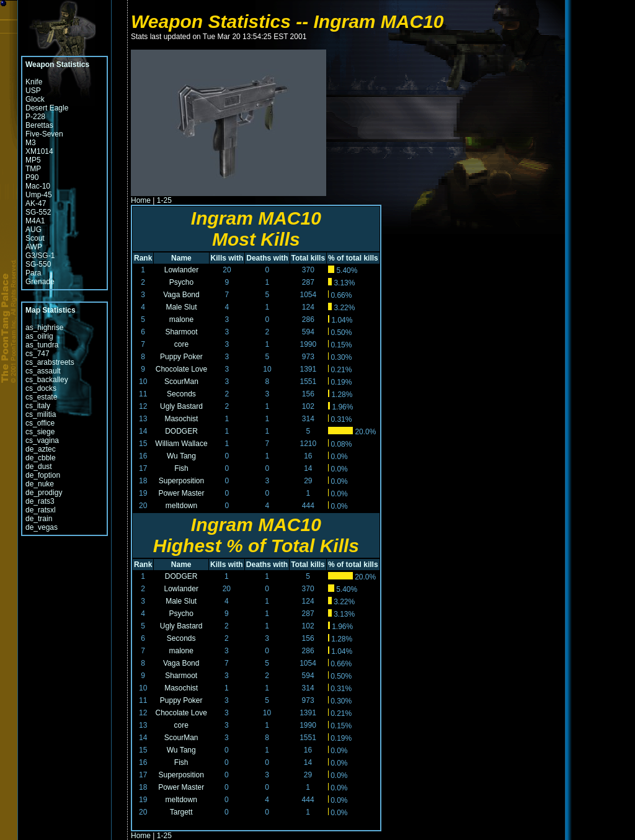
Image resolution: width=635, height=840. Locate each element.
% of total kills (353, 258)
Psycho (181, 282)
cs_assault (43, 371)
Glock (35, 99)
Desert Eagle (47, 108)
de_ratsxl (41, 510)
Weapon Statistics (57, 65)
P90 (32, 177)
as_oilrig (39, 336)
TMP (33, 169)
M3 (31, 143)
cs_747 (38, 354)
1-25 (164, 200)
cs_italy (38, 406)
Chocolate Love (181, 369)
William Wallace (181, 444)
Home (141, 200)
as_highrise (44, 328)
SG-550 (38, 264)
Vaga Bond (181, 295)
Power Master (181, 493)
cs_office (40, 423)
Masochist (181, 419)
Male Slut (181, 307)
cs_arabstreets (50, 362)
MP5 (33, 160)
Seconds (181, 394)
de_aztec (41, 449)
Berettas (39, 125)
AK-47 (36, 203)
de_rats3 (40, 501)
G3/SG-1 (40, 256)
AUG (33, 230)
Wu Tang (181, 456)
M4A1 (35, 221)
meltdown (181, 506)
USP (33, 91)
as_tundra (42, 345)
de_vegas (42, 527)
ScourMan (181, 382)
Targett (181, 812)
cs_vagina (42, 440)
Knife (34, 82)
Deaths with (267, 258)
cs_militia (41, 414)
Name (181, 258)
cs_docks (41, 388)
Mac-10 (38, 186)
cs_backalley (47, 380)
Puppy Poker (181, 357)
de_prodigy (44, 493)
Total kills (308, 258)
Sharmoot (181, 332)
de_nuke (40, 484)
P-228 (35, 117)
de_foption (43, 475)
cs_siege (40, 432)
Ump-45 (39, 195)
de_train (39, 519)
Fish (181, 468)
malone (181, 319)
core (181, 344)
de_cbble (41, 458)
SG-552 (38, 212)
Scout (35, 238)
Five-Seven (44, 134)
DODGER (181, 431)
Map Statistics (51, 310)
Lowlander (181, 270)
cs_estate (41, 397)
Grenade (40, 282)
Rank (143, 258)
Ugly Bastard (181, 406)
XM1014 (39, 151)
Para (33, 273)
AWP (34, 247)
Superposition (181, 481)
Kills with (227, 258)
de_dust (39, 467)
